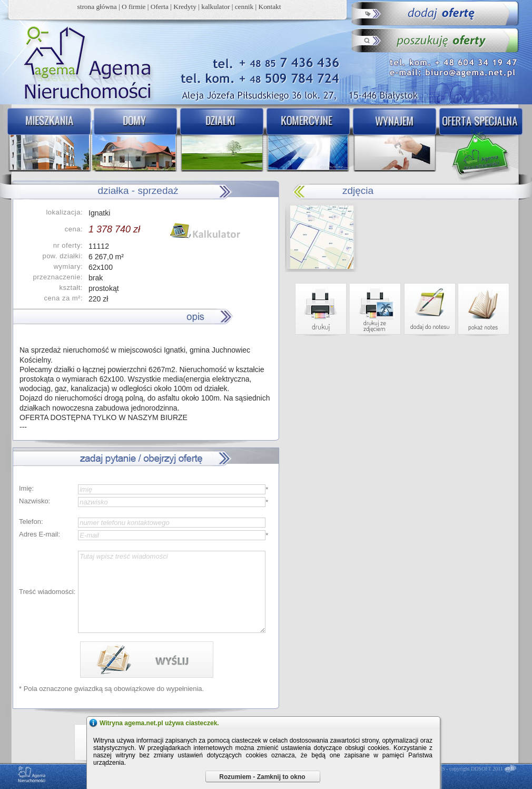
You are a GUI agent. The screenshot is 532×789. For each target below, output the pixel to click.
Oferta (160, 7)
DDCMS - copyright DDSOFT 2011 (465, 769)
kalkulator (215, 7)
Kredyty (185, 7)
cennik (244, 7)
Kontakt (270, 7)
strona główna (97, 7)
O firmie (134, 7)
